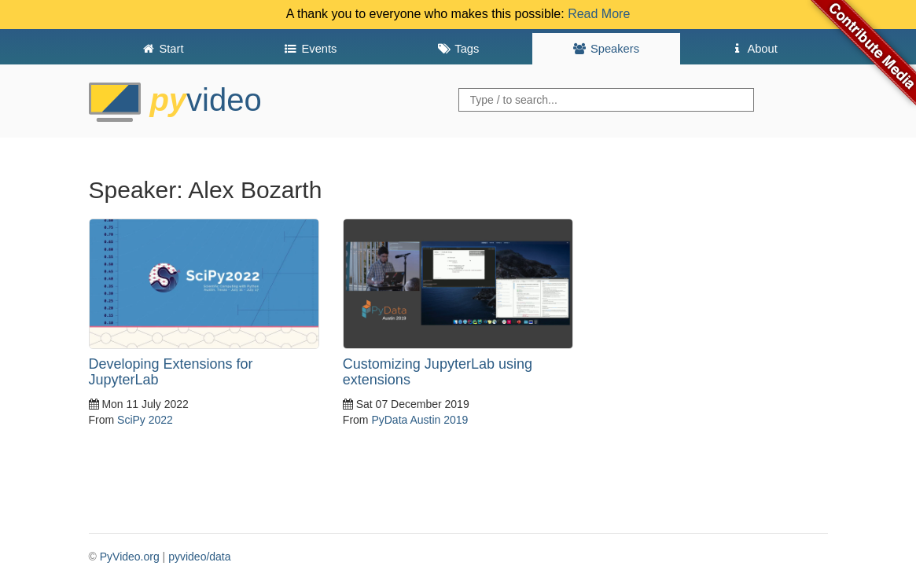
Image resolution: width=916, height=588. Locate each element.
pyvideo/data (199, 557)
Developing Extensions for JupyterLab (171, 372)
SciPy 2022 (145, 420)
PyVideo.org (130, 557)
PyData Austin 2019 (419, 420)
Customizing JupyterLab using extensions (438, 372)
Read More (599, 14)
